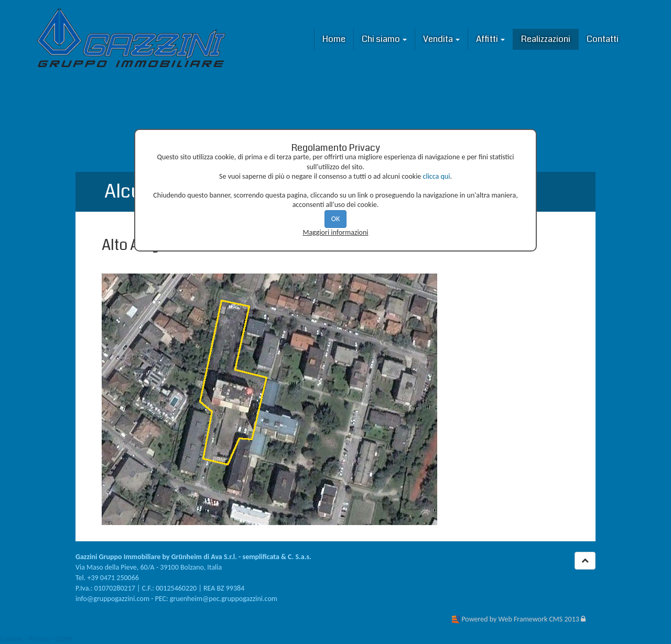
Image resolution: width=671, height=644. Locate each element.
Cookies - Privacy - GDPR (36, 639)
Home (334, 39)
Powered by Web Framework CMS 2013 (520, 619)
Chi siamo (384, 39)
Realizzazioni (546, 39)
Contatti (603, 39)
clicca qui (437, 176)
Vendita (441, 39)
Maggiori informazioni (335, 232)
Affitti (490, 39)
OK (336, 219)
